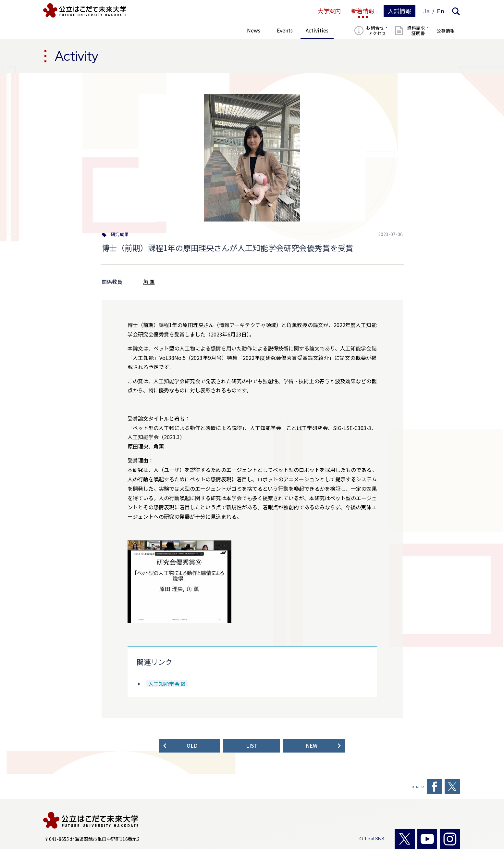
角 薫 (149, 282)
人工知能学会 (164, 684)
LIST (252, 746)
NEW (312, 746)
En (441, 11)
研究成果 (120, 234)
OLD (192, 746)
